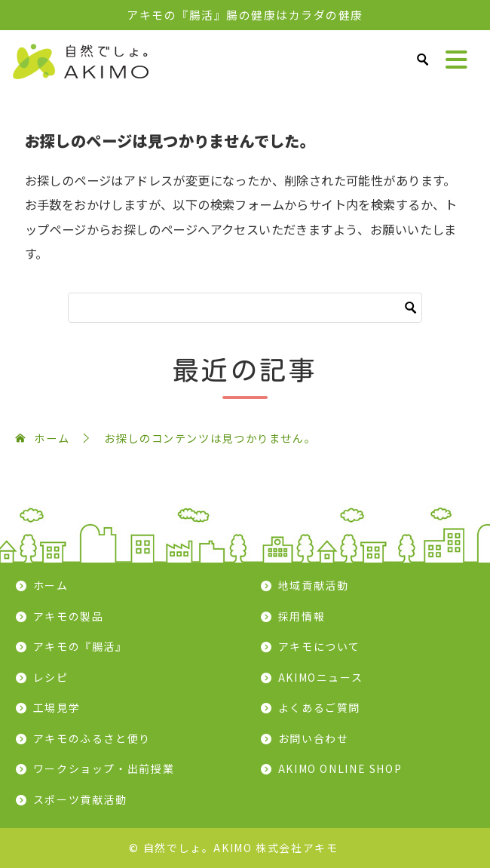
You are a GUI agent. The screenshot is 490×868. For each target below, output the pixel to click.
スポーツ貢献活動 (80, 799)
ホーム (51, 585)
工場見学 (57, 707)
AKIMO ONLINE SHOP (340, 768)
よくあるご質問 (319, 707)
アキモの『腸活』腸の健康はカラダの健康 (245, 15)
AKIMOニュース (321, 677)
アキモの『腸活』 (80, 646)
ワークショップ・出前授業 (104, 768)
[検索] (245, 308)
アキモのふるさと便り (92, 738)
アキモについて (319, 646)
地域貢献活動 (314, 585)
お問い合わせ (314, 738)
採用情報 (302, 616)
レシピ (51, 677)
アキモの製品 (69, 616)
